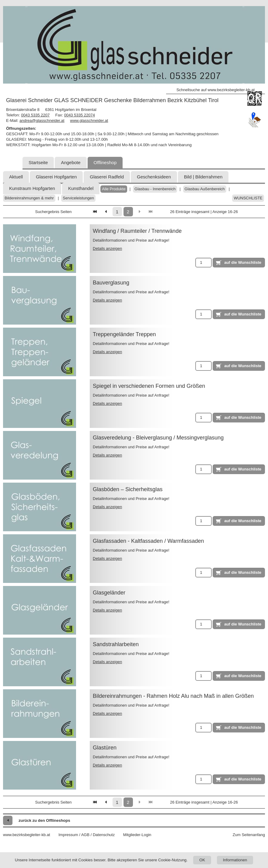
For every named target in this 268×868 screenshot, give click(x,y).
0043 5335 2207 (35, 115)
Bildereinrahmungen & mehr (29, 198)
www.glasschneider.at (89, 121)
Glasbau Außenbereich (205, 189)
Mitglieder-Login (137, 835)
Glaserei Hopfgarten (56, 177)
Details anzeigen (107, 248)
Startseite (38, 162)
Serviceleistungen (78, 198)
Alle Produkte (114, 189)
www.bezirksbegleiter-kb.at (27, 835)
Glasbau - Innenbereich (155, 189)
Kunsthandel (81, 188)
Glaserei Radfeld (107, 177)
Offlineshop (105, 162)
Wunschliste (248, 198)
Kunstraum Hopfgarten (32, 188)
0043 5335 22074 (80, 115)
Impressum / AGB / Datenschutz (87, 835)
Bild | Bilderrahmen (203, 177)
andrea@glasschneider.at (42, 121)
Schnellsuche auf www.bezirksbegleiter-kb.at (216, 90)
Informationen (235, 860)
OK (202, 860)
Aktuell (16, 177)
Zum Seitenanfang (249, 835)
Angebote (71, 162)
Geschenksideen (154, 177)
